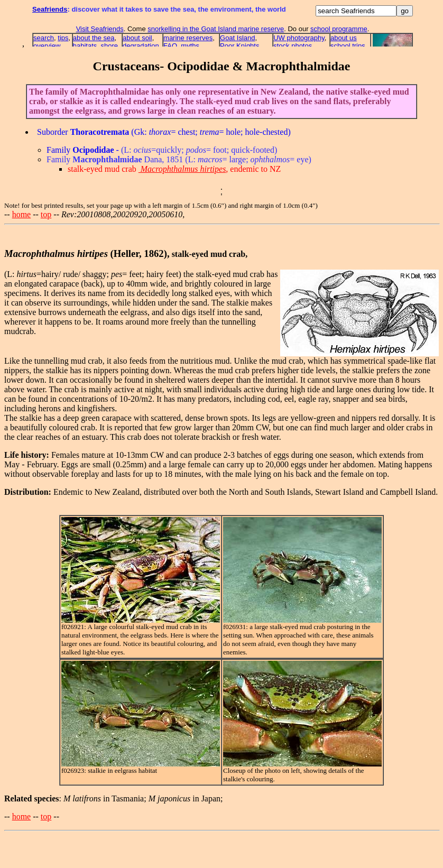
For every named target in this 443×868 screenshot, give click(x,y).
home (22, 214)
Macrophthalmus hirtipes (182, 169)
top (46, 214)
